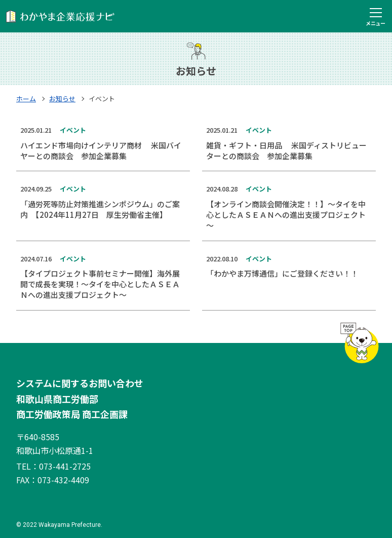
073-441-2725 (65, 466)
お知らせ (62, 99)
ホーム (26, 99)
